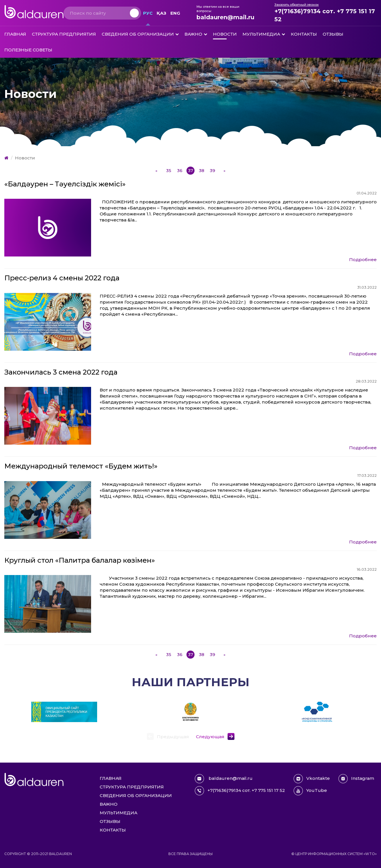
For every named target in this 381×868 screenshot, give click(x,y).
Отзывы (333, 34)
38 (202, 170)
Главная (15, 34)
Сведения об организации (138, 34)
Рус (148, 13)
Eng (175, 13)
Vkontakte (312, 779)
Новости (225, 34)
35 (169, 170)
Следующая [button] (210, 737)
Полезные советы (28, 50)
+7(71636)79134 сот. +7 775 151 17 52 (325, 15)
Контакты (304, 34)
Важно (193, 34)
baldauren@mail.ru (225, 17)
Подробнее (363, 260)
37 (190, 170)
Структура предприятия (64, 34)
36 (180, 170)
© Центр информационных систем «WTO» (334, 854)
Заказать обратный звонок (297, 5)
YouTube (310, 791)
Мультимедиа (261, 34)
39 (212, 170)
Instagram (356, 779)
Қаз (161, 13)
